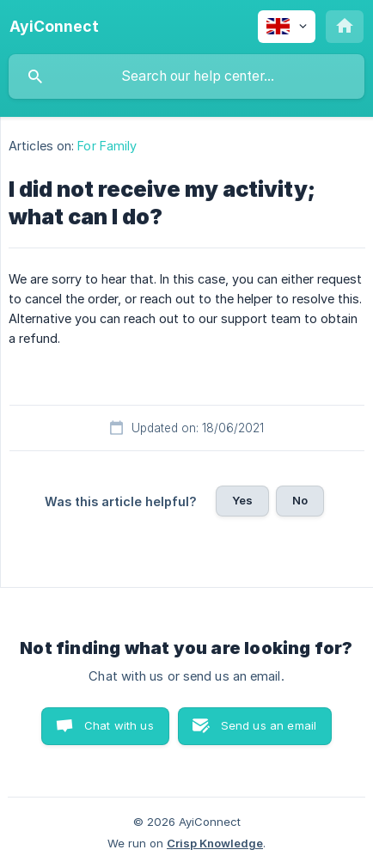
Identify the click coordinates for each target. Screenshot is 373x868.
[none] (54, 27)
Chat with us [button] (119, 725)
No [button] (300, 500)
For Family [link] (107, 146)
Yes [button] (242, 500)
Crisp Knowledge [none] (215, 843)
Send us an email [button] (269, 725)
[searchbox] (186, 76)
